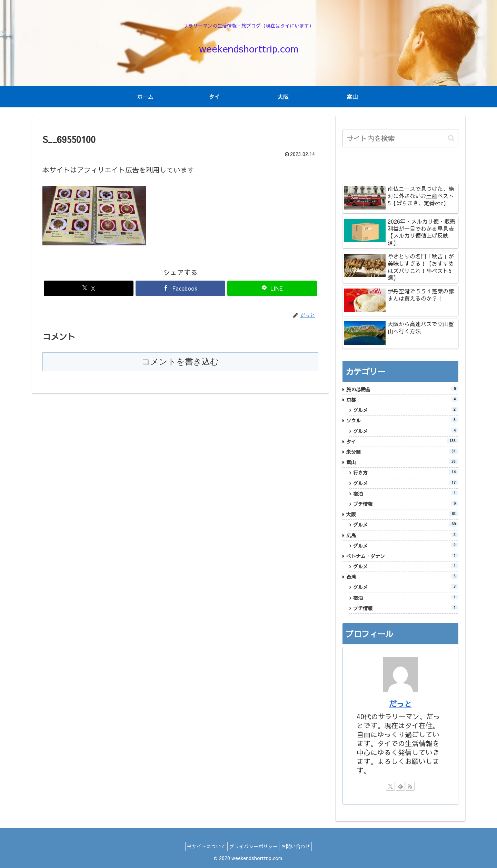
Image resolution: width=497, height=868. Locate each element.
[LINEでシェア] (272, 288)
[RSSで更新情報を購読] (410, 786)
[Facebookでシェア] (180, 288)
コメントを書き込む (180, 362)
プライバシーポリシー (254, 846)
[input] (400, 138)
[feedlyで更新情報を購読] (400, 786)
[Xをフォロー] (390, 786)
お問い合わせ (299, 846)
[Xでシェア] (89, 288)
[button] (451, 138)
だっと (400, 704)
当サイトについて (203, 846)
